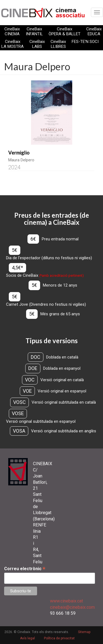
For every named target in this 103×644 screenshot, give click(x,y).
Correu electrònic (25, 569)
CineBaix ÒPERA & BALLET (65, 31)
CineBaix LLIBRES (58, 44)
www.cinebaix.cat (66, 601)
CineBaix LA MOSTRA (12, 44)
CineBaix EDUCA (94, 31)
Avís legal (27, 638)
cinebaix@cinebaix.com (72, 607)
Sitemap (84, 632)
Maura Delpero (21, 160)
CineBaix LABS (37, 44)
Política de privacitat (59, 638)
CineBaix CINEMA (12, 31)
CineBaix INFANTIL (34, 31)
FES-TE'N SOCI (85, 42)
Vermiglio (19, 153)
